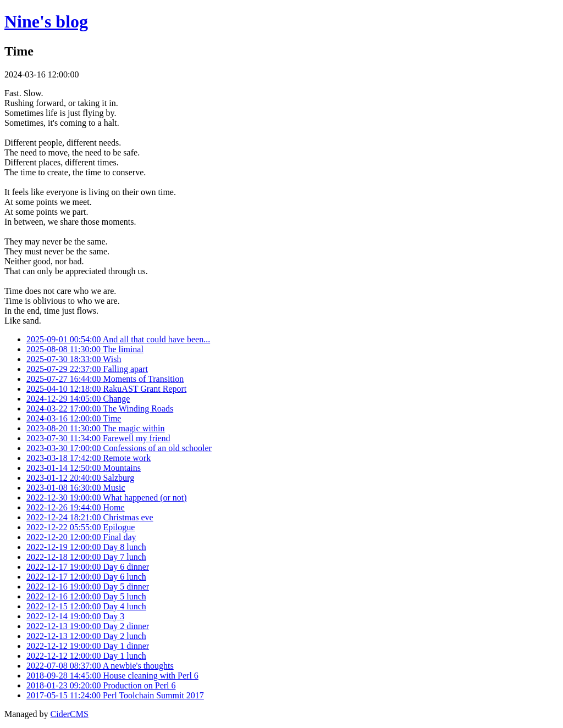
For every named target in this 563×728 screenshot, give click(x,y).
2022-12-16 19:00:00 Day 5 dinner (88, 587)
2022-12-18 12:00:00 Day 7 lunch (86, 557)
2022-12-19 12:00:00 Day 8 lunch (86, 547)
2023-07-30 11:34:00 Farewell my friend (98, 438)
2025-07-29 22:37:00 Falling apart (87, 369)
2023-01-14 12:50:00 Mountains (84, 468)
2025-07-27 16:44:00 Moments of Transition (105, 379)
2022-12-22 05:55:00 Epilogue (81, 527)
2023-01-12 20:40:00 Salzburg (80, 478)
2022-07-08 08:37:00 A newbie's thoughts (100, 666)
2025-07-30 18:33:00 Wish (74, 359)
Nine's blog (46, 21)
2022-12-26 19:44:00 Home (76, 507)
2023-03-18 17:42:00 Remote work (89, 458)
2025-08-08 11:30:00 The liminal (85, 349)
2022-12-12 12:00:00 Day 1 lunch (86, 656)
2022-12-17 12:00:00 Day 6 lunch (86, 577)
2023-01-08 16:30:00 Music (76, 488)
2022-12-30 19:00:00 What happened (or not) (107, 498)
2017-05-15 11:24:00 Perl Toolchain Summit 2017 (115, 695)
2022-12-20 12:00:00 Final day (81, 537)
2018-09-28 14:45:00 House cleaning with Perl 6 (112, 676)
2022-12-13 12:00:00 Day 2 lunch (86, 636)
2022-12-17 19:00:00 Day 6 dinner (88, 567)
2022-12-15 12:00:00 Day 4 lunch (86, 606)
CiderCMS (70, 714)
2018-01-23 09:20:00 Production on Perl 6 (101, 685)
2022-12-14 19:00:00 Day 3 (75, 616)
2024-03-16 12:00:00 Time (74, 418)
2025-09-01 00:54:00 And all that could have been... (118, 339)
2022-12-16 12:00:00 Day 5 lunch (86, 596)
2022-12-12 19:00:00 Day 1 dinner (88, 646)
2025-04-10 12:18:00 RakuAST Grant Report (106, 389)
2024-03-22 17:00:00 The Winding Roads (100, 409)
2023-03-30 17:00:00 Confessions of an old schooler (119, 448)
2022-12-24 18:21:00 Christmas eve (90, 517)
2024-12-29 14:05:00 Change (78, 399)
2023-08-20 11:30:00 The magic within (96, 428)
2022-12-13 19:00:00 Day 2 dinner (88, 626)
